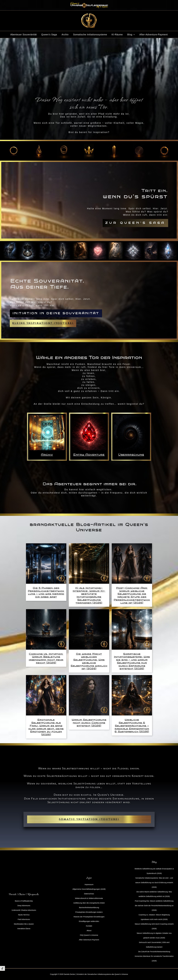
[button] (134, 35)
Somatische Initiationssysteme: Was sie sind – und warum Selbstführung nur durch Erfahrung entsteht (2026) (132, 661)
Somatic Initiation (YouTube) (89, 819)
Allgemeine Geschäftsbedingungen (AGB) (89, 889)
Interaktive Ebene (24, 929)
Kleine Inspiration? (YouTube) (43, 323)
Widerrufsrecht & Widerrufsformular (89, 898)
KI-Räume (117, 35)
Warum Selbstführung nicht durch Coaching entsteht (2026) (89, 723)
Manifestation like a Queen (24, 924)
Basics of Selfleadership (24, 901)
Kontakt (89, 926)
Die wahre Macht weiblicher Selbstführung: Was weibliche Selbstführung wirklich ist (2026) (89, 661)
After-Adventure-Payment (154, 35)
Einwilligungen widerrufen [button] (89, 921)
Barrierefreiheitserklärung (89, 907)
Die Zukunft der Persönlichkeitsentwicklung (154, 952)
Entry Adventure (89, 455)
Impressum (89, 884)
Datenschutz (89, 894)
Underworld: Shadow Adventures (24, 910)
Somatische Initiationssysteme (90, 35)
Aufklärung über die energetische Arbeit (89, 903)
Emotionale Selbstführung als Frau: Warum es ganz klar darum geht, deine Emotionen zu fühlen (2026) (46, 727)
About (89, 930)
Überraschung (131, 455)
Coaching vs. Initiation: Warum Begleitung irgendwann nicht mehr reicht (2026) (46, 658)
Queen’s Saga (49, 35)
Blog (131, 35)
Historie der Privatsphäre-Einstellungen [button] (89, 917)
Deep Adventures (24, 905)
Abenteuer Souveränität (24, 35)
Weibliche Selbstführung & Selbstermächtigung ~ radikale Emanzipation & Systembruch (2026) (132, 726)
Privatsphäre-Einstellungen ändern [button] (89, 912)
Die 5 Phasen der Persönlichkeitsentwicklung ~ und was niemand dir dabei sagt (46, 592)
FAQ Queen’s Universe (89, 935)
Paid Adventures (24, 919)
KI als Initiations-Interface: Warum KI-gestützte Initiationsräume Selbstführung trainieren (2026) (89, 595)
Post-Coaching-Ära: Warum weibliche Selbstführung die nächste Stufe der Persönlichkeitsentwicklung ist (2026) (132, 595)
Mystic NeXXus (24, 915)
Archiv (65, 35)
